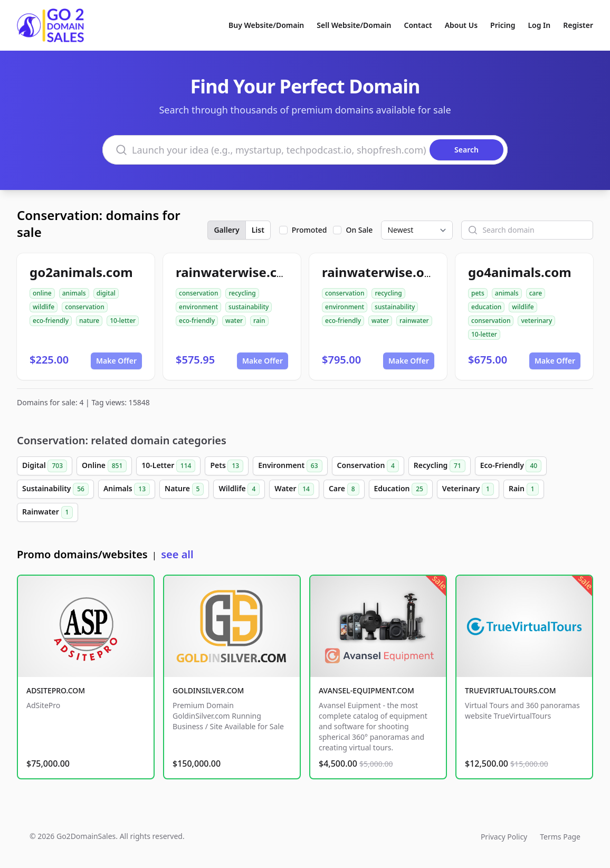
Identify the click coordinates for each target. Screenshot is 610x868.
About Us (461, 25)
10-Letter (168, 466)
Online (104, 466)
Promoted (309, 230)
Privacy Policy (504, 837)
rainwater (414, 321)
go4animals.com (520, 272)
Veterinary (468, 489)
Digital (45, 466)
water (234, 321)
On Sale (359, 230)
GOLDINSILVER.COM (208, 690)
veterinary (536, 321)
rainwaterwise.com (236, 272)
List (258, 230)
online (42, 293)
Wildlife (239, 489)
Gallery (226, 230)
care (536, 293)
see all (177, 554)
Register (578, 25)
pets (478, 293)
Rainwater (47, 512)
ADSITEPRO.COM (56, 690)
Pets (227, 466)
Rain (524, 489)
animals (74, 293)
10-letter (123, 321)
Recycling (440, 466)
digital (106, 293)
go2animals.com (81, 272)
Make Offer (116, 361)
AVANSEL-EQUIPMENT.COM (366, 690)
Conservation (368, 466)
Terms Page (560, 837)
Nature (184, 489)
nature (89, 321)
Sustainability (55, 489)
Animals (127, 489)
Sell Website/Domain (354, 25)
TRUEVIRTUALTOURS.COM (511, 690)
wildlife (44, 307)
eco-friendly (51, 321)
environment (198, 307)
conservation (84, 307)
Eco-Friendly (511, 466)
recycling (242, 293)
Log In (539, 25)
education (486, 307)
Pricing (503, 25)
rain (259, 321)
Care (344, 489)
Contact (418, 25)
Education (401, 489)
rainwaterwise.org (380, 272)
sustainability (249, 307)
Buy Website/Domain (266, 25)
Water (294, 489)
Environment (290, 466)
